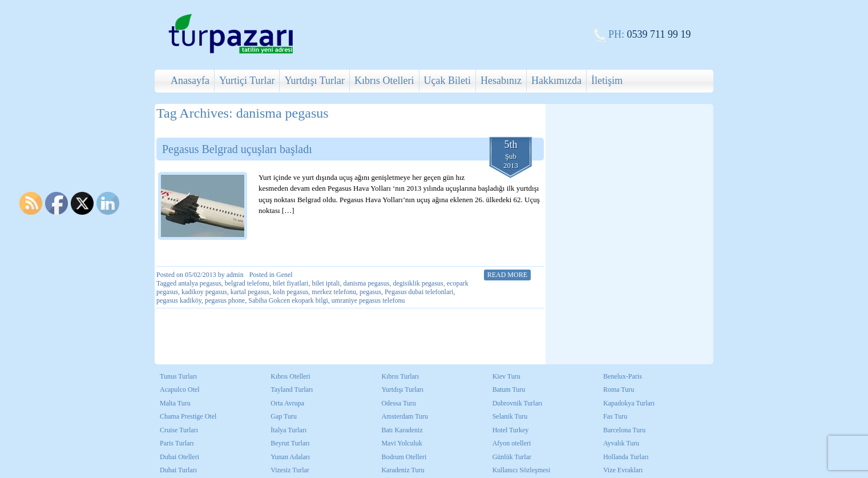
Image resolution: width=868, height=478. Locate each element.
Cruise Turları (179, 430)
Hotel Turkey (511, 430)
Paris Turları (177, 443)
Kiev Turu (506, 376)
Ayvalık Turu (621, 443)
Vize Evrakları (623, 470)
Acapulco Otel (180, 389)
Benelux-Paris (623, 376)
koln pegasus (290, 292)
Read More (507, 275)
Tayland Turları (292, 389)
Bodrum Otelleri (404, 457)
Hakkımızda (556, 81)
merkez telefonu (334, 292)
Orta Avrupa (287, 403)
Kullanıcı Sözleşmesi (522, 470)
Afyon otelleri (512, 443)
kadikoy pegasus (204, 292)
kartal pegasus (250, 292)
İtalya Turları (288, 430)
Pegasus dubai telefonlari (419, 292)
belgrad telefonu (247, 283)
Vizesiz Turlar (290, 470)
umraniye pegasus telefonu (368, 300)
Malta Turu (175, 403)
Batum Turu (509, 389)
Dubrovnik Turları (518, 403)
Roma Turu (619, 389)
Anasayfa (190, 81)
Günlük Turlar (512, 457)
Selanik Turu (510, 416)
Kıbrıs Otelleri (384, 81)
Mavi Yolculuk (401, 443)
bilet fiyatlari (290, 283)
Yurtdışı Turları (402, 389)
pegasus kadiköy (179, 300)
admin (235, 275)
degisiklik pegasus (418, 283)
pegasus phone (225, 300)
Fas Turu (615, 416)
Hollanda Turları (626, 457)
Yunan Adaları (290, 457)
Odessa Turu (398, 403)
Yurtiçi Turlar (247, 81)
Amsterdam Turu (405, 416)
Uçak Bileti (447, 81)
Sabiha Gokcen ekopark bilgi (288, 300)
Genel (284, 275)
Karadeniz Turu (403, 470)
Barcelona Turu (624, 430)
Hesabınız (501, 81)
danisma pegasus (366, 283)
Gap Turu (284, 416)
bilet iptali (326, 283)
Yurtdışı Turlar (314, 81)
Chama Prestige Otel (188, 416)
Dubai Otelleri (179, 457)
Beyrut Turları (290, 443)
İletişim (607, 81)
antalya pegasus (200, 283)
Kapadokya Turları (629, 403)
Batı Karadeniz (402, 430)
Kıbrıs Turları (400, 376)
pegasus (370, 292)
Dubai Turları (178, 470)
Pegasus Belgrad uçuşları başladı (237, 149)
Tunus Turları (178, 376)
